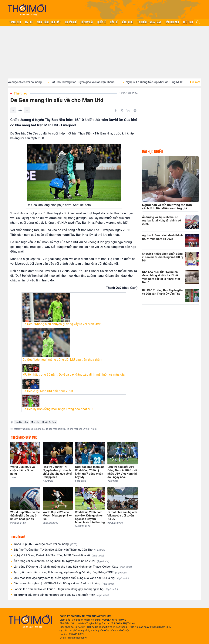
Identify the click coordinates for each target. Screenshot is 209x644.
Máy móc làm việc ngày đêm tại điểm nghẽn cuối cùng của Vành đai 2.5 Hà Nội (71, 578)
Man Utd (35, 422)
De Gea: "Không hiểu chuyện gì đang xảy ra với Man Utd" (62, 324)
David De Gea (49, 422)
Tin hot (29, 22)
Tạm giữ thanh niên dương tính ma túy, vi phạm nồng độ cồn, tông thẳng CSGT (71, 572)
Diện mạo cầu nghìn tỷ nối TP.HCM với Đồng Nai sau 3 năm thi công (64, 584)
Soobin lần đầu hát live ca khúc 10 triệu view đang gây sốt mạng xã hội (66, 589)
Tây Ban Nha (22, 422)
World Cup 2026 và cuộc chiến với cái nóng (45, 544)
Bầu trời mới (172, 22)
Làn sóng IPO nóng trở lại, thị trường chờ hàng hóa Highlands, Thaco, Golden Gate (73, 567)
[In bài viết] (135, 110)
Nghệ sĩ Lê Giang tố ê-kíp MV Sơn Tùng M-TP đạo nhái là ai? (59, 555)
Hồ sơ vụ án (87, 22)
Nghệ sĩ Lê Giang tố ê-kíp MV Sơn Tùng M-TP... (162, 82)
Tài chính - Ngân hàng (149, 22)
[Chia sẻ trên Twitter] (122, 110)
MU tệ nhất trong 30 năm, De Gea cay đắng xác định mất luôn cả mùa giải (74, 374)
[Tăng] (27, 110)
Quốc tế (102, 22)
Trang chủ (15, 22)
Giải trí (114, 22)
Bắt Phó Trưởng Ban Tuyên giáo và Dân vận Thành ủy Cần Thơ (60, 550)
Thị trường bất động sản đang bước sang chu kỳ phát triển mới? (61, 595)
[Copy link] (128, 110)
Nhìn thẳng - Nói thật (49, 22)
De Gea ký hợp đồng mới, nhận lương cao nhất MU (57, 409)
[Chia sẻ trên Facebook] (116, 110)
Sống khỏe (127, 22)
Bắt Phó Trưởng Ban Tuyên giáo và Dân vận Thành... (90, 82)
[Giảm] (13, 110)
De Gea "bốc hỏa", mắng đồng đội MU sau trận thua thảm (62, 360)
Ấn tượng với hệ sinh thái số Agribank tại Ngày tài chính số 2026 (61, 561)
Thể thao (188, 22)
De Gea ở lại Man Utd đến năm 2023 (48, 391)
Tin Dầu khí (71, 22)
